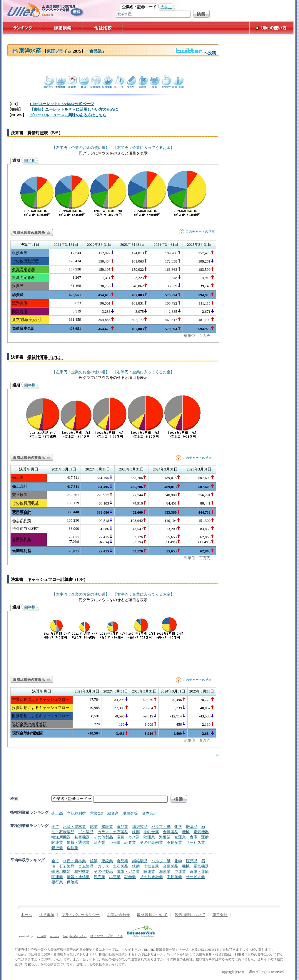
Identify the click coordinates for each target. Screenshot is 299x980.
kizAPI (41, 936)
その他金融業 (151, 842)
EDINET (210, 949)
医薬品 (192, 827)
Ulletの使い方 (272, 28)
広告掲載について (190, 915)
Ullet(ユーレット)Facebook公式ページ (62, 104)
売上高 (57, 813)
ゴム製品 (86, 832)
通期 (16, 161)
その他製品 (103, 837)
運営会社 (220, 915)
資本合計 (150, 813)
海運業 (165, 837)
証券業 (130, 842)
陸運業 (149, 837)
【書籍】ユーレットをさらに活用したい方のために (74, 110)
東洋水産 (27, 51)
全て (55, 827)
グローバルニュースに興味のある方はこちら (68, 115)
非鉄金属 (151, 832)
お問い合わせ (118, 915)
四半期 (30, 161)
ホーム (26, 915)
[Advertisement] (112, 770)
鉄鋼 (136, 832)
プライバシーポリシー (81, 915)
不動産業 (174, 842)
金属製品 (171, 832)
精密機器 (82, 837)
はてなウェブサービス (106, 936)
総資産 (113, 813)
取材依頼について (152, 915)
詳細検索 (63, 28)
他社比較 (103, 28)
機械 (186, 832)
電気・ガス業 (128, 837)
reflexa (55, 936)
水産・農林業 (74, 827)
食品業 (96, 51)
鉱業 (94, 827)
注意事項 (47, 915)
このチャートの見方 (200, 231)
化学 (178, 827)
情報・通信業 (78, 842)
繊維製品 (140, 827)
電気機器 (201, 832)
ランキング (23, 28)
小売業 (115, 842)
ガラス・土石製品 (113, 832)
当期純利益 (76, 813)
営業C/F (97, 813)
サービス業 (195, 842)
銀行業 (57, 848)
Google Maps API (75, 936)
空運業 (180, 837)
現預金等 (130, 813)
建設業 (107, 827)
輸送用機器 (61, 837)
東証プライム (59, 51)
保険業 (72, 848)
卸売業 (100, 842)
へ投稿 (196, 53)
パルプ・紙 (161, 827)
